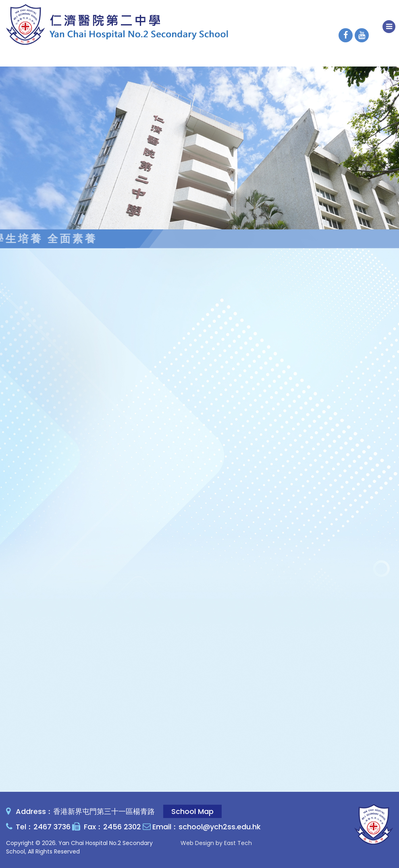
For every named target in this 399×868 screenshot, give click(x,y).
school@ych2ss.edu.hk (220, 827)
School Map (192, 811)
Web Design (197, 843)
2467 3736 (52, 827)
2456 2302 (122, 827)
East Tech (238, 843)
